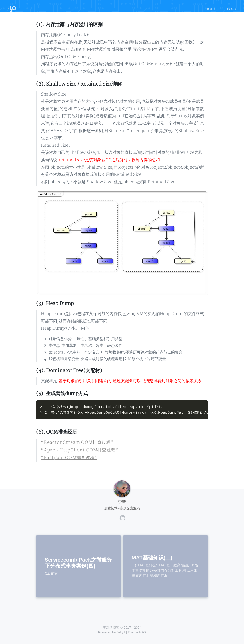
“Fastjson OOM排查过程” (66, 463)
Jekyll (121, 637)
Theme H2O (137, 637)
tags (231, 7)
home (211, 7)
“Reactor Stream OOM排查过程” (73, 448)
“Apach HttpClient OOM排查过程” (75, 455)
